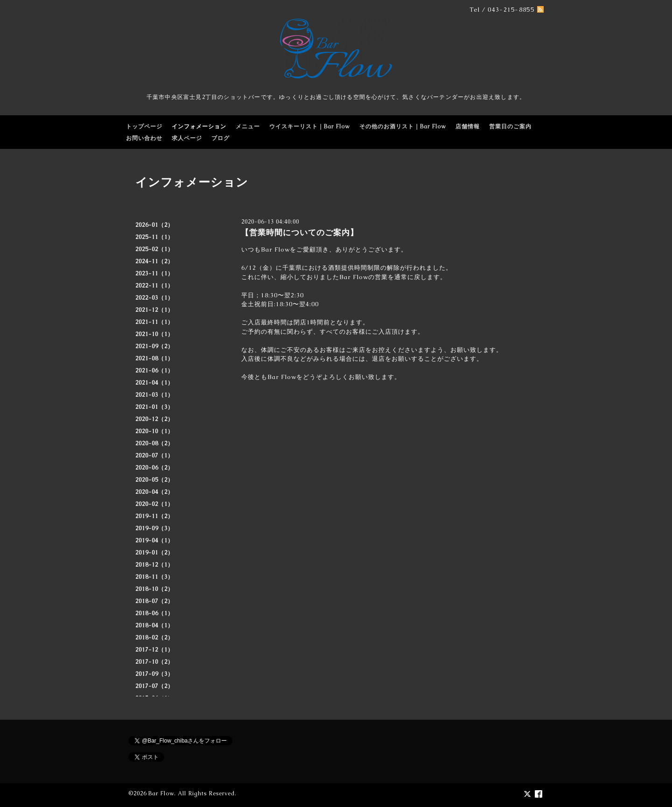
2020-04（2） (154, 492)
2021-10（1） (154, 334)
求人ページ (187, 138)
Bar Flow (161, 793)
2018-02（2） (154, 638)
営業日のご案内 (510, 126)
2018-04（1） (154, 625)
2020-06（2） (154, 468)
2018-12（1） (154, 565)
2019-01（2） (154, 553)
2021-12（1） (154, 310)
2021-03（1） (154, 395)
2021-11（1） (154, 322)
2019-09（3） (154, 528)
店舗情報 (468, 126)
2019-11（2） (154, 516)
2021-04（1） (154, 383)
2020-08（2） (154, 443)
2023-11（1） (154, 274)
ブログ (220, 138)
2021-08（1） (154, 358)
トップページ (144, 126)
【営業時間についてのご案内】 (300, 232)
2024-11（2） (154, 261)
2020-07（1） (154, 456)
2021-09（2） (154, 346)
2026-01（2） (154, 225)
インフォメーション (199, 126)
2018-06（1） (154, 613)
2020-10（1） (154, 431)
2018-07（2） (154, 601)
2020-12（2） (154, 419)
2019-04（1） (154, 540)
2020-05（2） (154, 480)
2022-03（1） (154, 298)
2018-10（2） (154, 589)
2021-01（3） (154, 407)
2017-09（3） (154, 674)
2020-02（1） (154, 504)
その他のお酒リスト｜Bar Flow (403, 126)
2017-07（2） (154, 686)
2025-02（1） (154, 249)
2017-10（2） (154, 662)
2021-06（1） (154, 371)
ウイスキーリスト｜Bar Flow (310, 126)
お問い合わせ (144, 138)
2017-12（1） (154, 650)
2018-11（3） (154, 577)
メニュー (248, 126)
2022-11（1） (154, 286)
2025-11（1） (154, 237)
